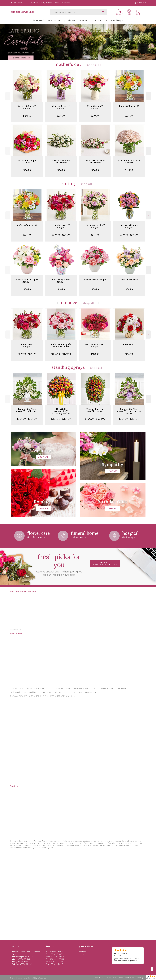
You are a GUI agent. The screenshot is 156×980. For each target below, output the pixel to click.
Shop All (93, 65)
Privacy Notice (111, 978)
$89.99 (95, 116)
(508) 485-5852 (20, 3)
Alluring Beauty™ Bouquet (61, 107)
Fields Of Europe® (129, 106)
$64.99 (27, 170)
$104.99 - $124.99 (27, 419)
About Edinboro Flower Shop (24, 591)
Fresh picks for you (59, 565)
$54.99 (129, 289)
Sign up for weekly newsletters (105, 564)
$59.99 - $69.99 (129, 235)
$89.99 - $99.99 (61, 235)
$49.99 (61, 289)
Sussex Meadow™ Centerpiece (61, 162)
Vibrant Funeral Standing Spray (95, 410)
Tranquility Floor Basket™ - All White (27, 410)
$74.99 (61, 116)
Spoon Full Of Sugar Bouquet (27, 281)
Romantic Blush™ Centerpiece (95, 162)
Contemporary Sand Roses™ (129, 162)
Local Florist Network (127, 978)
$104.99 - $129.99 (61, 354)
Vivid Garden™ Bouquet (95, 107)
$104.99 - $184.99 (61, 419)
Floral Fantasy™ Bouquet (61, 226)
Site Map (140, 978)
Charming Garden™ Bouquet (95, 226)
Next (148, 96)
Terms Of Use (99, 978)
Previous (8, 96)
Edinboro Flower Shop (22, 12)
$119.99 (129, 170)
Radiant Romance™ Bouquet (95, 345)
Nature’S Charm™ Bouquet (27, 107)
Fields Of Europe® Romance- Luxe (61, 345)
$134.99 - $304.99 (95, 419)
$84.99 (61, 170)
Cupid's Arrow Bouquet (95, 280)
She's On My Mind (129, 280)
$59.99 (27, 289)
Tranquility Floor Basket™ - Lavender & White (129, 411)
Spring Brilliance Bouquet (129, 226)
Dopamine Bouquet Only (27, 162)
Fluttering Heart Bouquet (61, 281)
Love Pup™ (129, 344)
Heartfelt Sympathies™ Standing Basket (61, 411)
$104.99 (27, 116)
